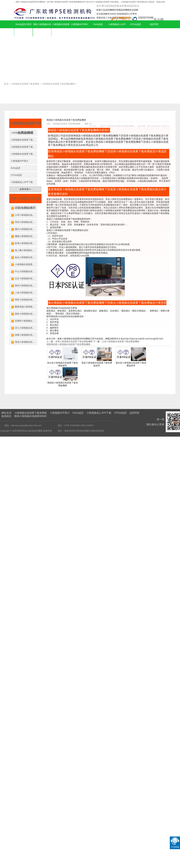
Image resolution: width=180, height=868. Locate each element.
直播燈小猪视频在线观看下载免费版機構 (24, 321)
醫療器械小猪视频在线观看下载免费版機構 (24, 307)
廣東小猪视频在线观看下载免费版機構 (24, 314)
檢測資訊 (6, 416)
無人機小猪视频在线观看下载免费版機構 (24, 250)
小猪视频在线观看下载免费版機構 (58, 84)
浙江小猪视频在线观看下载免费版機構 (24, 328)
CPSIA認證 (135, 24)
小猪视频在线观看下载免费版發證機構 (24, 265)
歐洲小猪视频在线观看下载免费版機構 (24, 243)
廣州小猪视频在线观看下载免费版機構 (24, 286)
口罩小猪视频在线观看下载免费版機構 (24, 215)
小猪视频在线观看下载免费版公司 (24, 147)
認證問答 (154, 24)
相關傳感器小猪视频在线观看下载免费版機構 (68, 344)
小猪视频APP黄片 (79, 24)
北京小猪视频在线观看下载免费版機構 (24, 279)
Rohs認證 (98, 24)
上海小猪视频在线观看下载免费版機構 (24, 293)
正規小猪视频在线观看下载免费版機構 (121, 341)
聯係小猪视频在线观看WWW (30, 416)
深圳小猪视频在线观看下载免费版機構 (24, 222)
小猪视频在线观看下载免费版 (61, 28)
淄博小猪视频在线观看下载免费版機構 (74, 341)
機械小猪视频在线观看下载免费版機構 (24, 236)
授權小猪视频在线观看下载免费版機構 (24, 335)
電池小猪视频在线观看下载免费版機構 (24, 342)
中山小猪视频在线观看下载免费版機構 (24, 272)
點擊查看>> (25, 189)
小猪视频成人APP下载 (117, 28)
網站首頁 (6, 413)
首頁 (6, 84)
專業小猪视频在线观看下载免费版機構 (24, 300)
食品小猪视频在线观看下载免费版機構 (24, 257)
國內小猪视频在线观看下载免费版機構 (24, 229)
